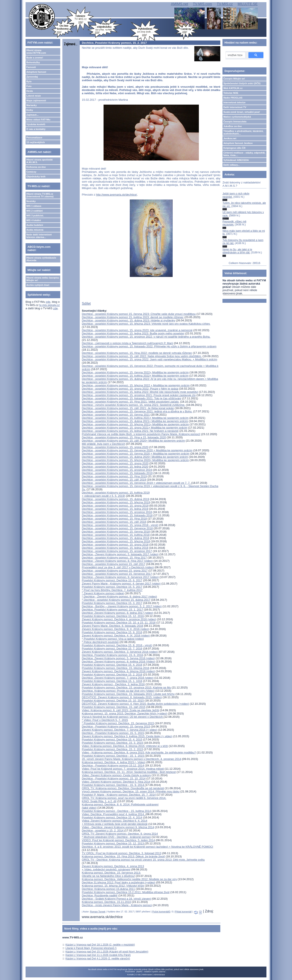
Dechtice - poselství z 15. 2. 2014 (103, 830)
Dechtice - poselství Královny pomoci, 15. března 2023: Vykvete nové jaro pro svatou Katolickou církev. (146, 324)
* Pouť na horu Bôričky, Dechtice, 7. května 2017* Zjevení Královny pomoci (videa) (112, 592)
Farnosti (31, 67)
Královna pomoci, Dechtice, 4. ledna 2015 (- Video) (114, 762)
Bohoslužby (33, 62)
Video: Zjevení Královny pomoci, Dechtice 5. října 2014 (116, 782)
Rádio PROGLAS (233, 98)
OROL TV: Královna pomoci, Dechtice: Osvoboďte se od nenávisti (123, 788)
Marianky (32, 105)
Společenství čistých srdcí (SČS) (242, 83)
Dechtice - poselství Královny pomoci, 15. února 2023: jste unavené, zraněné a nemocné (137, 330)
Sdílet (86, 304)
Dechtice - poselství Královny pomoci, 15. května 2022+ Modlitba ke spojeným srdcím (135, 376)
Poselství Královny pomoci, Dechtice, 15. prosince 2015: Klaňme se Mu (126, 688)
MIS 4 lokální (34, 220)
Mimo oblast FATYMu (38, 120)
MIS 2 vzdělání (35, 211)
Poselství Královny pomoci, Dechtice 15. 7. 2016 (112, 649)
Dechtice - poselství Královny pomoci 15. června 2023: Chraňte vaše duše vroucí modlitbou (139, 314)
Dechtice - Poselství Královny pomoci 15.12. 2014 (113, 765)
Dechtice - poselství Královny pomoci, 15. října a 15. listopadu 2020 (124, 437)
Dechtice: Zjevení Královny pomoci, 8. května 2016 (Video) (118, 662)
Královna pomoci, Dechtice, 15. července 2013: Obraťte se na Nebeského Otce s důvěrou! (111, 874)
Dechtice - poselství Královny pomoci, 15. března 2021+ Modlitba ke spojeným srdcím (135, 424)
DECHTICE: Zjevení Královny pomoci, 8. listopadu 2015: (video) (122, 697)
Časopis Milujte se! (234, 79)
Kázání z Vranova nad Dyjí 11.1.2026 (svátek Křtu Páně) (98, 955)
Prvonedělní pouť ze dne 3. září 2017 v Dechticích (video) (118, 567)
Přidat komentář (183, 912)
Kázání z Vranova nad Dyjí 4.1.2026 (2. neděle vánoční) (98, 959)
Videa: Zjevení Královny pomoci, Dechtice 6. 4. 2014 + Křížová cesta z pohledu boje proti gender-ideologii (115, 822)
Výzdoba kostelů (36, 124)
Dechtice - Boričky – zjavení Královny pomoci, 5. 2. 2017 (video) (122, 606)
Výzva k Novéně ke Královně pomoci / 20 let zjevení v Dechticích (123, 717)
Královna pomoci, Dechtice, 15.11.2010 (106, 902)
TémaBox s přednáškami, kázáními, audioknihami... (243, 132)
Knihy (30, 110)
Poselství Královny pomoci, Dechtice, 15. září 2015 (114, 707)
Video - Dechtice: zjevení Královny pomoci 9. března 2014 (118, 827)
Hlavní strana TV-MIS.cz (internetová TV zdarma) (40, 195)
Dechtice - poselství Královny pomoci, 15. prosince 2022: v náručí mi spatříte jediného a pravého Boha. (146, 337)
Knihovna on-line (36, 167)
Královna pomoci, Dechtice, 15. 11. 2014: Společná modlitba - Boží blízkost (129, 772)
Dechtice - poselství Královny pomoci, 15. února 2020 (115, 463)
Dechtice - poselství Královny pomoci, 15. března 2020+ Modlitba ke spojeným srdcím (135, 460)
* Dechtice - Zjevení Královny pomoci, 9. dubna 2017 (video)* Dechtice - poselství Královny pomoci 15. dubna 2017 (119, 598)
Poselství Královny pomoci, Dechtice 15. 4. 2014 (112, 817)
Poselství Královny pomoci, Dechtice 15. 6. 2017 (112, 580)
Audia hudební (35, 225)
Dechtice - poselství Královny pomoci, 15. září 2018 (114, 522)
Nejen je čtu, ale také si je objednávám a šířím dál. (237, 251)
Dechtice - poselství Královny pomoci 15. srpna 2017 (115, 571)
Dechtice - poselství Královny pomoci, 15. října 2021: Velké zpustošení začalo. (131, 402)
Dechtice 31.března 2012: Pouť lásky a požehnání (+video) (119, 882)
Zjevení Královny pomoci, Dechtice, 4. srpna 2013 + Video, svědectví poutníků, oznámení (113, 868)
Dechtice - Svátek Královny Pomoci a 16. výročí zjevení (116, 899)
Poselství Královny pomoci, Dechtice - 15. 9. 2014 (113, 785)
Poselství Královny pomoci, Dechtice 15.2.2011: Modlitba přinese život (126, 892)
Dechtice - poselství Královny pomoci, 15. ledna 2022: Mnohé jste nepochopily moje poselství (140, 392)
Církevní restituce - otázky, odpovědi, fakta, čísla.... (244, 154)
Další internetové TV (235, 107)
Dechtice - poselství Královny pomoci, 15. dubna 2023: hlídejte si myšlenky (129, 320)
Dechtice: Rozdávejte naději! (100, 895)
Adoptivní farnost (36, 72)
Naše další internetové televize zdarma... (39, 236)
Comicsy (31, 172)
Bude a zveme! (35, 58)
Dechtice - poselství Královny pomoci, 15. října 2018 (114, 519)
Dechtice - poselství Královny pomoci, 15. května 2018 (116, 535)
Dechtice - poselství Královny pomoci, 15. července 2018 (117, 528)
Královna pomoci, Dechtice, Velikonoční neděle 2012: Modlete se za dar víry (129, 879)
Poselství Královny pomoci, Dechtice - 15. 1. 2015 (113, 756)
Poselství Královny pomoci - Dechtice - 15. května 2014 (116, 811)
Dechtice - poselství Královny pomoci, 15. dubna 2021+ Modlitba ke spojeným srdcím (135, 421)
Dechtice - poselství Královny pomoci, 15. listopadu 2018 (117, 515)
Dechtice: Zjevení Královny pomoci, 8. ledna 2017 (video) (118, 613)
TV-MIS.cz (225, 4)
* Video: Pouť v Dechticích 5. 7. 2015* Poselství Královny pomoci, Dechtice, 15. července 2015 (118, 722)
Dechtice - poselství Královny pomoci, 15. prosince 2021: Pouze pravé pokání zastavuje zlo (139, 395)
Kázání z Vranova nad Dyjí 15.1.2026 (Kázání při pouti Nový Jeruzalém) (107, 952)
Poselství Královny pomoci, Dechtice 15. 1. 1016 (112, 681)
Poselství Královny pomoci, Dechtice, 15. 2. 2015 (113, 749)
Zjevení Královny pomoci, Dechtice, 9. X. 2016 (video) (115, 629)
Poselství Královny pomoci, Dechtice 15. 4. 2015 (112, 739)
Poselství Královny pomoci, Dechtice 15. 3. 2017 (112, 603)
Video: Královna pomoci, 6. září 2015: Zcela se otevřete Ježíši (121, 710)
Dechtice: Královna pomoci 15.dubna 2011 (108, 889)
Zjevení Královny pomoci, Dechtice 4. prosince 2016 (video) (119, 619)
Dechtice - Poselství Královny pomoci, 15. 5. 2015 (113, 733)
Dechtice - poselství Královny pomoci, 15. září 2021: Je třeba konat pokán (128, 408)
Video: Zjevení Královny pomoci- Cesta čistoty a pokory (116, 775)
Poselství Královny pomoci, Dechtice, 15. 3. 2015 (113, 743)
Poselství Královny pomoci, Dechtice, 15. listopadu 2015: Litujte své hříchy (128, 694)
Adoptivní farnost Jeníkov (238, 143)
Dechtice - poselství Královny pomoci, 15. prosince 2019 (117, 470)
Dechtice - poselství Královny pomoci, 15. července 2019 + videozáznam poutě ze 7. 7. (137, 483)
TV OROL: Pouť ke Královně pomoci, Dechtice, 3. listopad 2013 (122, 853)
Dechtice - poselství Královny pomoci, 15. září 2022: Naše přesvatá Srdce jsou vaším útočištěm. (142, 356)
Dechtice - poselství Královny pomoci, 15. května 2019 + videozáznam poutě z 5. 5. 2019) (116, 494)
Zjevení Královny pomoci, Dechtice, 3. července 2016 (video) (120, 652)
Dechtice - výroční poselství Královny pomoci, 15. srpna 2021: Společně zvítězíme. (134, 405)
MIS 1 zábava (34, 206)
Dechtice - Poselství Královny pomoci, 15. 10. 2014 (114, 778)
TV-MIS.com (202, 4)
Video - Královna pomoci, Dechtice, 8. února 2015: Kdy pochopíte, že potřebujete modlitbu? (139, 752)
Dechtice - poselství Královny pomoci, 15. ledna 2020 (115, 467)
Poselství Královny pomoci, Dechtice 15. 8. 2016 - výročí (117, 645)
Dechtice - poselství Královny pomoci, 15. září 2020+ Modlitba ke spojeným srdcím (133, 441)
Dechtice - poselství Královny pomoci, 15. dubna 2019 (116, 499)
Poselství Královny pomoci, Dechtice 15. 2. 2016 (112, 675)
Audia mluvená (35, 230)
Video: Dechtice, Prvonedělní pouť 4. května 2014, (114, 814)
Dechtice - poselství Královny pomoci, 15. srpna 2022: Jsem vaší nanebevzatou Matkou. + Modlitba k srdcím (150, 359)
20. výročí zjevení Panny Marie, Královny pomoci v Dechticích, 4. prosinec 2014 (132, 759)
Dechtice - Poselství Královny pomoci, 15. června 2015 (116, 726)
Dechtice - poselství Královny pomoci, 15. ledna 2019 (115, 509)
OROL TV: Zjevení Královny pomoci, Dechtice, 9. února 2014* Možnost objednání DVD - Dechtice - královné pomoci (120, 835)
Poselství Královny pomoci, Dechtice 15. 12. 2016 (113, 616)
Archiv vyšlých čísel (38, 285)
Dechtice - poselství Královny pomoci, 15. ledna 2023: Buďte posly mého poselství (133, 333)
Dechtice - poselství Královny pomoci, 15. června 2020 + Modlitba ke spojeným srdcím (136, 454)
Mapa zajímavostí (36, 100)
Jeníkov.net (230, 138)
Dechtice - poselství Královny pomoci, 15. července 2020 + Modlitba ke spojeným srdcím (137, 450)
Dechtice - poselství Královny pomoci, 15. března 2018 (116, 541)
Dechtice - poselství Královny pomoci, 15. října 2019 (114, 476)
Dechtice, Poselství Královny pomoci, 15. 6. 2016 (113, 655)
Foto (29, 86)
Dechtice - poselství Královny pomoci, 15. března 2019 (116, 502)
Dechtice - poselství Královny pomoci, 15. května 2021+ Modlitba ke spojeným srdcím (135, 418)
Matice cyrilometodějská (237, 117)
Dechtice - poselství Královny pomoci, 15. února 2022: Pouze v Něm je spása (130, 389)
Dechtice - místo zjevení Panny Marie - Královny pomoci (117, 905)
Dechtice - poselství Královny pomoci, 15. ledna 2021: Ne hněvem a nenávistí (130, 431)
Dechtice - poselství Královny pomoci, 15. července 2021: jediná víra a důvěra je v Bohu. (137, 411)
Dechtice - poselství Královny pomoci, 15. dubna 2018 (116, 538)
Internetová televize (234, 102)
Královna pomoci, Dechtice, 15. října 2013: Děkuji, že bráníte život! (123, 856)
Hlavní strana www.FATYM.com (36, 52)
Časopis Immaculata (235, 121)
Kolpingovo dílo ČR (234, 148)
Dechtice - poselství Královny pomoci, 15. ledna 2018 (115, 548)
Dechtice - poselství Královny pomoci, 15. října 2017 (114, 558)
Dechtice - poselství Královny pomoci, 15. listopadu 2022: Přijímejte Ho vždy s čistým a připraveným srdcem (149, 346)
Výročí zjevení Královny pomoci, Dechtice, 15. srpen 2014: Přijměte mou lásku (131, 791)
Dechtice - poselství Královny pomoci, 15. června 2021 (116, 415)
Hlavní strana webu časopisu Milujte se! (43, 279)
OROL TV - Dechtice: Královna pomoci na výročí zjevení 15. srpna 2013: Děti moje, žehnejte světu (143, 860)
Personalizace (34, 138)
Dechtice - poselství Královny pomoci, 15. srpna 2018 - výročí (120, 525)
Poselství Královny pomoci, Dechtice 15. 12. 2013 (113, 843)
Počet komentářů (161, 912)
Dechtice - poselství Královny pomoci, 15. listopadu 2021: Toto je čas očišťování (132, 398)
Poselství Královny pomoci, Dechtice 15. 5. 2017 (112, 587)
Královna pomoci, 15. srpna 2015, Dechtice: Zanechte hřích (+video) (124, 714)
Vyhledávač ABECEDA (236, 160)
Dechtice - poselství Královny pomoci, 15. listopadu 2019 (117, 473)
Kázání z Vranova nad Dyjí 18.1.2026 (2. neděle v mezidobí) (100, 945)
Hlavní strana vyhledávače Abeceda (41, 259)
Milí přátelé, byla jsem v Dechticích (104, 444)
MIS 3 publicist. (35, 215)
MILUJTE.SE (248, 4)
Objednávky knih (36, 177)
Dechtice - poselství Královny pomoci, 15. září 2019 (114, 480)
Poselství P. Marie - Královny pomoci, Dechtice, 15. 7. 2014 (119, 795)
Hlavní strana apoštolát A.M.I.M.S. (40, 161)
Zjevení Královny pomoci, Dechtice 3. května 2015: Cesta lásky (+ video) (127, 736)
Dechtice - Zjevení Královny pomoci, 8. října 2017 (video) (117, 561)
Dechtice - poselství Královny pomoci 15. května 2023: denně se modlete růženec (133, 317)
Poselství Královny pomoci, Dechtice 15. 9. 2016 (112, 632)
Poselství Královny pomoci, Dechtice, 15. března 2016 (116, 668)
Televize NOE (231, 93)
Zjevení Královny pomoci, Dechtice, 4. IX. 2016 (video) (116, 636)
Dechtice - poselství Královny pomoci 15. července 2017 (117, 574)
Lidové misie (34, 96)
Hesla (30, 91)
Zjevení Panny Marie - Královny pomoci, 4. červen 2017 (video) (121, 584)
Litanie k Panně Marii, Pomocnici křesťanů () (91, 948)
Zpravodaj (32, 77)
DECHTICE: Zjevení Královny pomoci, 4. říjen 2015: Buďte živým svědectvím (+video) (135, 704)
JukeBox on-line (233, 126)
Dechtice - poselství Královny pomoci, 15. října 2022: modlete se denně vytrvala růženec (137, 353)
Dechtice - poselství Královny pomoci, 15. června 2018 (116, 532)
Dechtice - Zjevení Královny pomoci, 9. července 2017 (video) (120, 577)
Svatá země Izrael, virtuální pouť (242, 112)
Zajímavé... (32, 115)
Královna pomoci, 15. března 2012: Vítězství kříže (113, 886)
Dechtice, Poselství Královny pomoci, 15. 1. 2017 (113, 610)
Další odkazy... (231, 165)
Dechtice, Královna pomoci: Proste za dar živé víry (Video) (118, 691)
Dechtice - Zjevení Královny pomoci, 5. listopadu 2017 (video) (120, 554)
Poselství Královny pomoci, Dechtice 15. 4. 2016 (112, 665)
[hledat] (235, 55)
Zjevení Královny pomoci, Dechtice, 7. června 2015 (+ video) (120, 730)
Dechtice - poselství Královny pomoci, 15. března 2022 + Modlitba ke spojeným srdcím (136, 385)
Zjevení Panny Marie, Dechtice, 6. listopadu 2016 (113, 626)
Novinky (31, 201)
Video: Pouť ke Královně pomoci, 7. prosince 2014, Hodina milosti (123, 769)
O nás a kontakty (36, 129)
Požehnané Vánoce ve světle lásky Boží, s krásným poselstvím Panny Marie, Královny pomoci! (141, 434)
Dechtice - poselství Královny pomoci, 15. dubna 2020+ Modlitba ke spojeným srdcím (135, 457)
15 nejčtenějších (36, 142)
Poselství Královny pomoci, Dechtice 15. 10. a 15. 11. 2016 (119, 623)
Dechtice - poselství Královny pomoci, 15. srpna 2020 (115, 447)
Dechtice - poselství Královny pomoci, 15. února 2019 (115, 506)
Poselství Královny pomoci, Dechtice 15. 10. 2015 (113, 701)
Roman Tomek (98, 912)
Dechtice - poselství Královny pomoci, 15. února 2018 (115, 545)
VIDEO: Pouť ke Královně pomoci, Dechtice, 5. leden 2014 (118, 840)
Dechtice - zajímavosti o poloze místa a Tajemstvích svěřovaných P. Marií (127, 343)
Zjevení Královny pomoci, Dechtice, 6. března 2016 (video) (118, 671)
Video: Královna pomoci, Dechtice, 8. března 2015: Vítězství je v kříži (125, 746)
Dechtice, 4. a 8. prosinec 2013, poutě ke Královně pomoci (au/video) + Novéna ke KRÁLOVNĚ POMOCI (148, 847)
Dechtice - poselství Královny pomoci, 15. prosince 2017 (117, 551)
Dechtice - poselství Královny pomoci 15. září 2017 (114, 564)
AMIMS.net (179, 4)
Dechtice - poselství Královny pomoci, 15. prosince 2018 (117, 512)
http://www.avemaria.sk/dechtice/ (116, 195)
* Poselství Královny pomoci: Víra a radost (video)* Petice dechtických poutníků (113, 640)
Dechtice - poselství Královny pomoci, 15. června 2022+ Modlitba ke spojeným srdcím (135, 372)
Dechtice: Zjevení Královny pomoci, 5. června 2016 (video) (118, 658)
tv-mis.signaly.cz (49, 305)
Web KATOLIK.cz (233, 88)
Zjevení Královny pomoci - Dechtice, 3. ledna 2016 (113, 684)
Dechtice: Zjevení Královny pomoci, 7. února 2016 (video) (118, 678)
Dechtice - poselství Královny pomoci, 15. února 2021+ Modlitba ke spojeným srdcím (135, 428)
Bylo (29, 81)
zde (48, 302)
